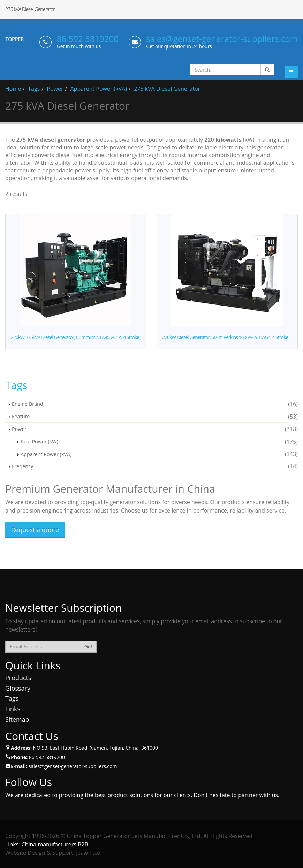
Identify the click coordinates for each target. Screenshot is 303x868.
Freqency (22, 466)
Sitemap (17, 719)
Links (13, 709)
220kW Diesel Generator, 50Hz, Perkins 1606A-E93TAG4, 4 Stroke (225, 337)
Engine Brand (28, 404)
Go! (88, 646)
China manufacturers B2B (55, 844)
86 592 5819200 (88, 39)
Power (55, 89)
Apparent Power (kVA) (99, 89)
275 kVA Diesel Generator (167, 89)
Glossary (18, 688)
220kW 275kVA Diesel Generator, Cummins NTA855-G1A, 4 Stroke (75, 337)
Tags (34, 89)
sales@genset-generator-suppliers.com (222, 39)
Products (18, 678)
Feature (21, 416)
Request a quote (35, 530)
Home (13, 89)
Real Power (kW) (39, 442)
